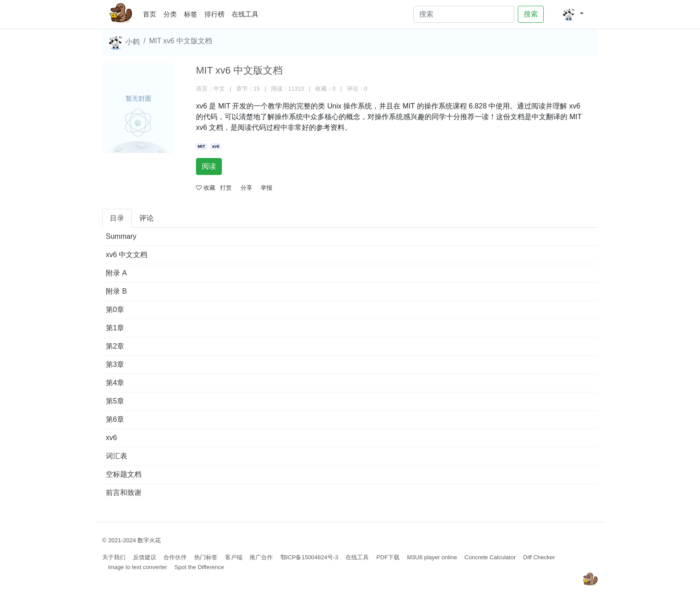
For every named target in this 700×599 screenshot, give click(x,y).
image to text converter (137, 567)
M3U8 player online (432, 557)
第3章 (115, 364)
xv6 (216, 146)
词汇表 (117, 456)
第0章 (115, 310)
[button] (573, 14)
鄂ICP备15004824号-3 (309, 557)
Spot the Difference (199, 567)
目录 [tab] (117, 218)
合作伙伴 (175, 557)
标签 (191, 14)
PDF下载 (388, 557)
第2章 (115, 346)
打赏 (226, 188)
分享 (246, 188)
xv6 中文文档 (127, 255)
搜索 (531, 14)
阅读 (209, 166)
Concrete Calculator (490, 557)
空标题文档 (124, 474)
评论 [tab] (146, 218)
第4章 (115, 383)
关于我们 (114, 557)
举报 (267, 188)
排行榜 (215, 14)
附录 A (116, 273)
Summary (121, 236)
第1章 (115, 328)
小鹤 (124, 42)
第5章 (115, 401)
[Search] (464, 14)
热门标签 (206, 557)
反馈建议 (145, 557)
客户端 (234, 557)
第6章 (115, 419)
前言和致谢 (124, 493)
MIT (202, 146)
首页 (151, 13)
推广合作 (261, 557)
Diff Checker (539, 557)
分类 (170, 14)
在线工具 (245, 14)
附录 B (116, 291)
